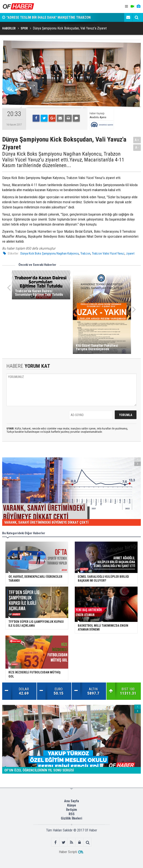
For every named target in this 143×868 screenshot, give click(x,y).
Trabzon (85, 253)
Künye (72, 805)
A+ (137, 140)
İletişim (71, 810)
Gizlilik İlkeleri (71, 818)
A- (137, 148)
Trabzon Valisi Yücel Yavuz (108, 253)
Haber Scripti (68, 852)
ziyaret (130, 253)
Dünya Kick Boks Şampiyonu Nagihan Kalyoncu (50, 253)
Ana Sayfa (71, 801)
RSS (72, 814)
